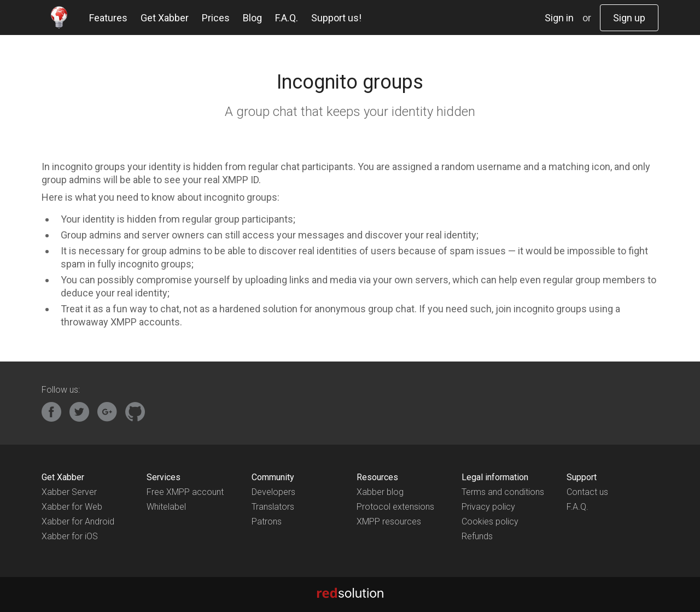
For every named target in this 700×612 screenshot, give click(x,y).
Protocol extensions (395, 507)
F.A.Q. (287, 18)
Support (582, 477)
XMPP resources (389, 521)
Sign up (629, 18)
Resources (377, 477)
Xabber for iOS (70, 536)
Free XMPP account (185, 492)
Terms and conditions (503, 492)
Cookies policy (490, 521)
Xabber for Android (78, 521)
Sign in (559, 18)
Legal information (495, 477)
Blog (252, 18)
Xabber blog (380, 492)
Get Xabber (165, 18)
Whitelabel (166, 507)
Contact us (587, 492)
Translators (273, 507)
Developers (273, 492)
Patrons (267, 521)
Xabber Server (69, 492)
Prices (216, 18)
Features (108, 18)
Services (164, 477)
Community (273, 477)
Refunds (477, 536)
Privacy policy (488, 507)
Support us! (336, 18)
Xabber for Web (72, 507)
